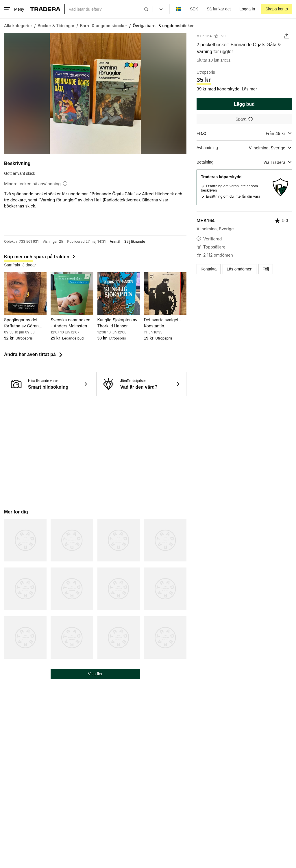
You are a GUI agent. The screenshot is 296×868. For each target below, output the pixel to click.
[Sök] (146, 9)
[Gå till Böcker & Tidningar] (56, 26)
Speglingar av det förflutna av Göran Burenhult (21, 323)
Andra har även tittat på (34, 354)
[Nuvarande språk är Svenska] (178, 9)
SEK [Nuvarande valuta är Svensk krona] (194, 9)
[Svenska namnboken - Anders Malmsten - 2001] (72, 293)
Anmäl (115, 242)
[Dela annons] (287, 36)
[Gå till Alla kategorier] (18, 26)
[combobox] (109, 9)
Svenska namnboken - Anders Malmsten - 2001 (70, 323)
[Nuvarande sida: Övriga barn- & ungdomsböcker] (163, 26)
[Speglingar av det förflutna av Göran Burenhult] (25, 293)
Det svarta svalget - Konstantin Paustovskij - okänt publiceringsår (163, 323)
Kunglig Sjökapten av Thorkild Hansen (118, 323)
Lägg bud (244, 104)
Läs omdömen (239, 269)
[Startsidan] (45, 9)
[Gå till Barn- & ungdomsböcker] (104, 26)
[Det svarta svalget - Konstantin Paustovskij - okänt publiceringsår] (165, 293)
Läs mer (250, 89)
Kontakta (209, 269)
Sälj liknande (135, 242)
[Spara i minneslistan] (244, 119)
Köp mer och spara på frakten (40, 257)
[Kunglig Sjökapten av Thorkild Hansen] (119, 293)
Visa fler (95, 674)
